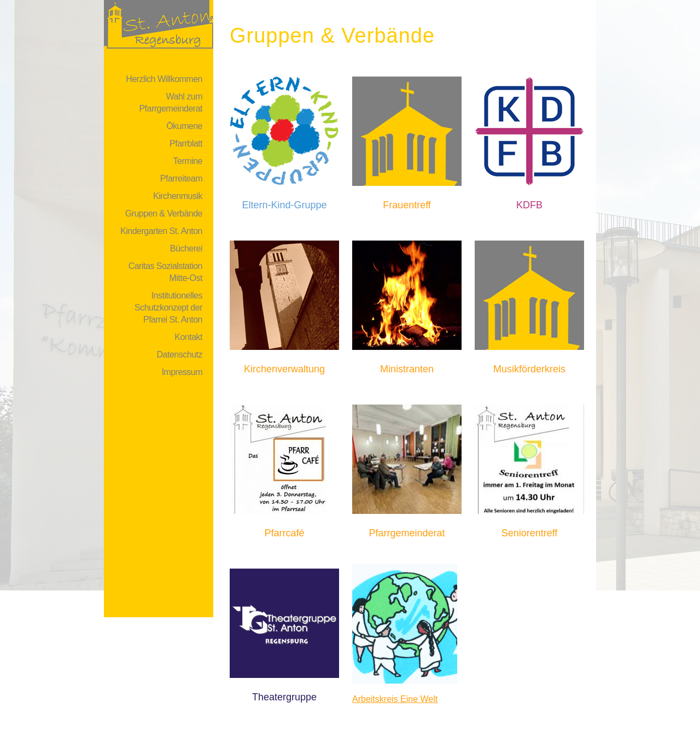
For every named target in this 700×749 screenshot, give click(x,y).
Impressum (182, 372)
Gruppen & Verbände (164, 213)
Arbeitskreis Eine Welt (395, 699)
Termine (188, 161)
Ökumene (184, 126)
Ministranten (407, 369)
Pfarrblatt (186, 144)
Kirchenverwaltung (284, 369)
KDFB (529, 205)
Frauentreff (407, 205)
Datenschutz (180, 355)
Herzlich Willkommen (164, 79)
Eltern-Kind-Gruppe (284, 205)
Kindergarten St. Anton (161, 231)
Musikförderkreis (529, 369)
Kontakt (188, 337)
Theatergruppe (284, 697)
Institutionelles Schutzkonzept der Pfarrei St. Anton (168, 308)
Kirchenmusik (178, 196)
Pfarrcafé (284, 533)
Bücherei (186, 248)
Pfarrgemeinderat (407, 533)
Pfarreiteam (181, 179)
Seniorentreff (530, 533)
